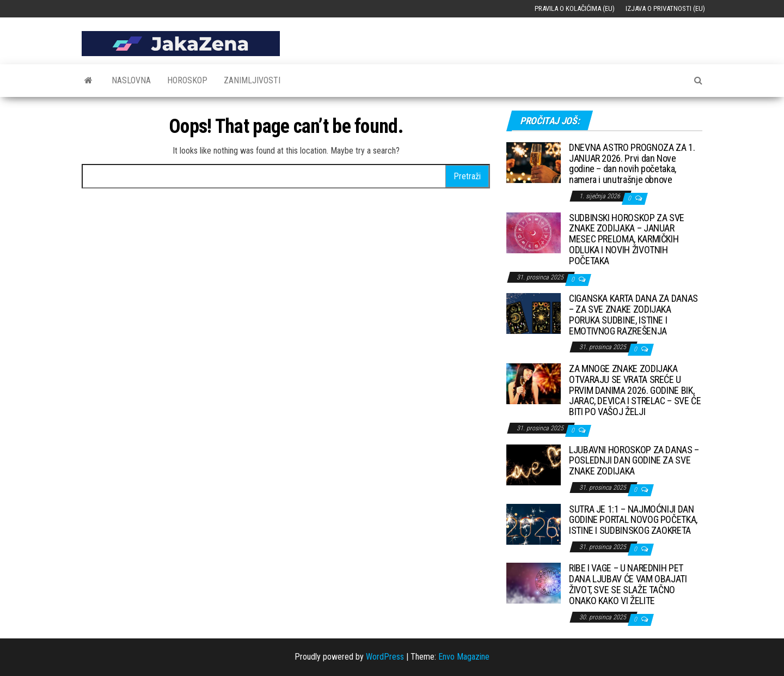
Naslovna (131, 80)
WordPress (385, 657)
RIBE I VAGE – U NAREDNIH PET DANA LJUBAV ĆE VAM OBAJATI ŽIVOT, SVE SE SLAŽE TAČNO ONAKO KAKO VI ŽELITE (628, 584)
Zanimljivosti (252, 80)
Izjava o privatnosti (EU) (665, 8)
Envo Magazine (464, 657)
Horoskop (187, 80)
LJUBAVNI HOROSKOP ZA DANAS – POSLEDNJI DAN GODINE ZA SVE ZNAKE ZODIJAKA (634, 461)
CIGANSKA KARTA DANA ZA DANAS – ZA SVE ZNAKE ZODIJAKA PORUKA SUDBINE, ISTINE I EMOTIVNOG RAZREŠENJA (633, 314)
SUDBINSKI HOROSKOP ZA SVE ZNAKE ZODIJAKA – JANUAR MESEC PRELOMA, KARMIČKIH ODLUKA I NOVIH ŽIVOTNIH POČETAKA (627, 239)
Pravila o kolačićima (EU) (575, 8)
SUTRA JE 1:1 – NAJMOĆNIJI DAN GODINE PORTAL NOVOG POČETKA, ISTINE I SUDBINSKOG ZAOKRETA (633, 520)
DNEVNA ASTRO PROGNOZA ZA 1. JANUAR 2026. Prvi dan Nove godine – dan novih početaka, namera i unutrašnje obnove (632, 163)
